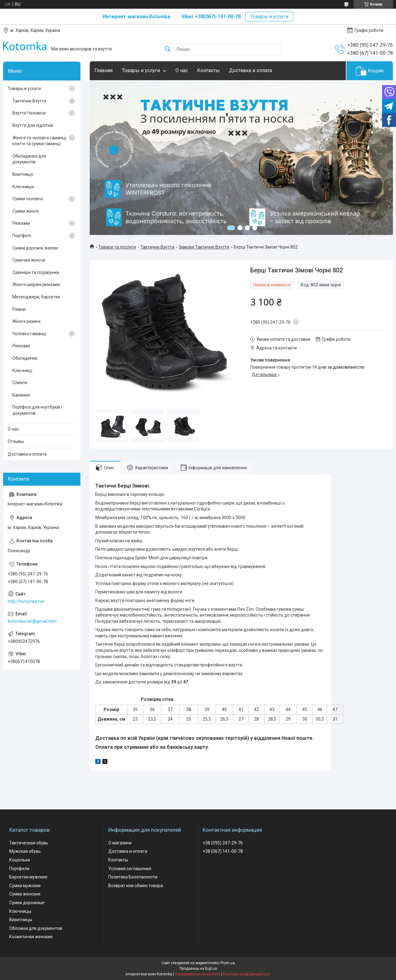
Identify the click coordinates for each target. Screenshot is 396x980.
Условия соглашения (130, 869)
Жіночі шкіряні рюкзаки (36, 284)
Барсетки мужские (28, 877)
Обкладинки (25, 358)
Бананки (21, 395)
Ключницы (20, 911)
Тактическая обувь (29, 843)
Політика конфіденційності (247, 974)
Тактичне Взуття (157, 247)
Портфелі (22, 236)
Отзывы (16, 441)
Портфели (19, 869)
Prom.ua (228, 963)
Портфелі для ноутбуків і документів (37, 410)
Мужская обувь (25, 851)
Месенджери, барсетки (36, 297)
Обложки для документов (36, 928)
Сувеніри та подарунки (36, 272)
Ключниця (23, 187)
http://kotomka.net (26, 601)
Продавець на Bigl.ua (198, 969)
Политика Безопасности (133, 877)
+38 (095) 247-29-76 (223, 843)
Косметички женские (31, 937)
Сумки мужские (25, 886)
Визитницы (21, 920)
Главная (103, 70)
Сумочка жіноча (29, 260)
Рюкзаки (21, 223)
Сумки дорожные (27, 903)
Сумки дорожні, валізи (35, 248)
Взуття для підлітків (33, 125)
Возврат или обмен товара (136, 886)
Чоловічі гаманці (29, 334)
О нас (182, 70)
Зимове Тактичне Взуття (204, 247)
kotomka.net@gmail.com (32, 621)
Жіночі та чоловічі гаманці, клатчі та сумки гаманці (40, 141)
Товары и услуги (269, 17)
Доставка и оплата (250, 70)
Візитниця (23, 174)
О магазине (120, 843)
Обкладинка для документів (29, 159)
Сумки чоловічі (28, 199)
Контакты (208, 70)
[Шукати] (168, 49)
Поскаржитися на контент (198, 974)
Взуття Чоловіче (29, 113)
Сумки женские (25, 894)
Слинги (20, 383)
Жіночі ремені (26, 321)
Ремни (19, 309)
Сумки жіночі (26, 211)
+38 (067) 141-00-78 (223, 851)
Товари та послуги (117, 247)
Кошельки (20, 860)
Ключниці (22, 371)
